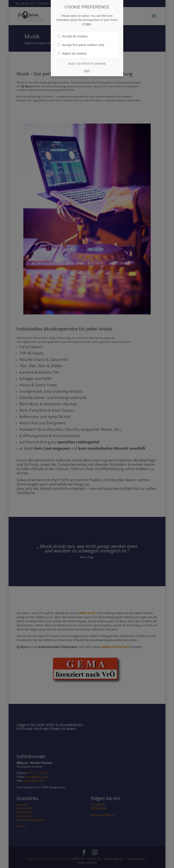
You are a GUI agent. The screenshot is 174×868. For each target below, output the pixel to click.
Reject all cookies (72, 53)
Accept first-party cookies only (81, 45)
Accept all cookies (72, 36)
